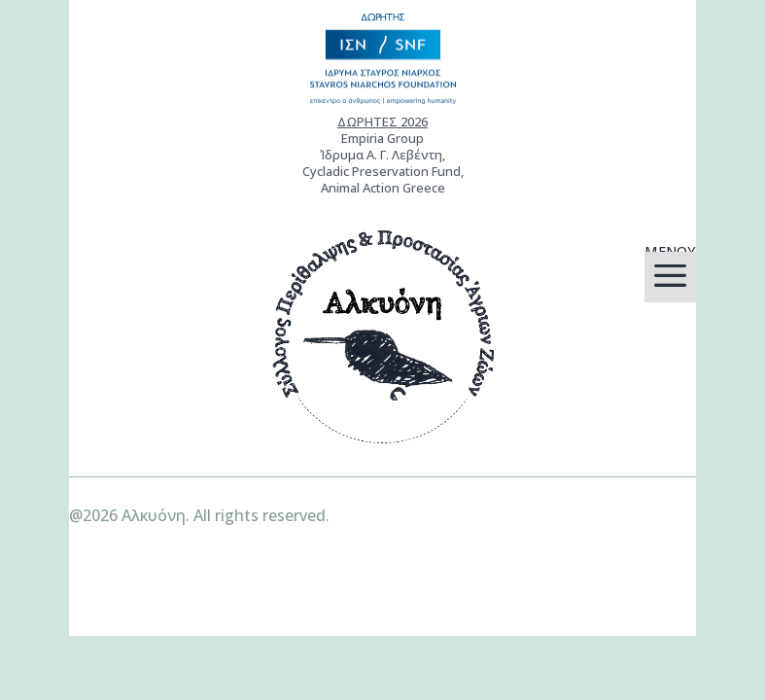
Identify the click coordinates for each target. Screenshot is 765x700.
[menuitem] (670, 277)
